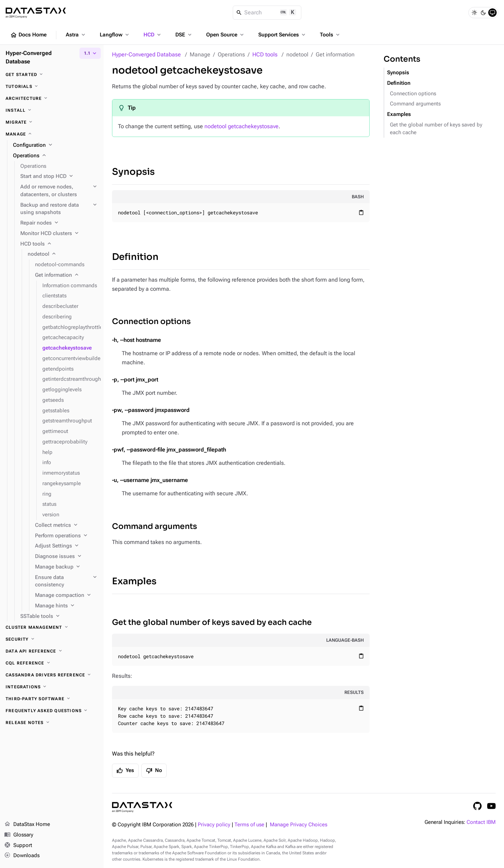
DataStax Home (27, 825)
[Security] (52, 639)
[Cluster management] (52, 627)
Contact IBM (481, 822)
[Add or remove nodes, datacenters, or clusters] (59, 191)
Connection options (151, 321)
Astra (76, 35)
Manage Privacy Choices (299, 825)
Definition (135, 257)
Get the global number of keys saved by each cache (212, 622)
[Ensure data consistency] (66, 581)
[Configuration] (55, 145)
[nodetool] (63, 254)
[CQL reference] (52, 663)
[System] (492, 13)
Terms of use (249, 825)
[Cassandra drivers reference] (52, 675)
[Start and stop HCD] (59, 177)
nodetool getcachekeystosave (241, 126)
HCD (153, 35)
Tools (330, 35)
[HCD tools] (59, 244)
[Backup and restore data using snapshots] (59, 209)
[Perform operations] (66, 536)
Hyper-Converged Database (146, 54)
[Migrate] (52, 122)
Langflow (115, 35)
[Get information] (66, 275)
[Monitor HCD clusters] (59, 234)
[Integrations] (52, 687)
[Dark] (483, 13)
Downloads (22, 856)
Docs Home (28, 35)
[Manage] (52, 134)
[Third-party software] (52, 699)
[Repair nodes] (59, 223)
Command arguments (155, 526)
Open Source (226, 35)
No (154, 771)
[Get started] (52, 75)
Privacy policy (214, 825)
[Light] (474, 13)
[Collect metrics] (66, 525)
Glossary (19, 835)
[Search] (267, 13)
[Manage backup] (66, 567)
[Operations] (55, 156)
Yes (125, 771)
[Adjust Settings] (66, 546)
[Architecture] (52, 98)
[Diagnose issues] (66, 557)
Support (18, 846)
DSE (184, 35)
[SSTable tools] (59, 616)
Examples (134, 581)
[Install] (52, 110)
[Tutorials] (52, 87)
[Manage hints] (66, 606)
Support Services (282, 35)
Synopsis (133, 172)
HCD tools (265, 54)
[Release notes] (52, 723)
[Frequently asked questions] (52, 711)
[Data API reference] (52, 651)
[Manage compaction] (66, 595)
